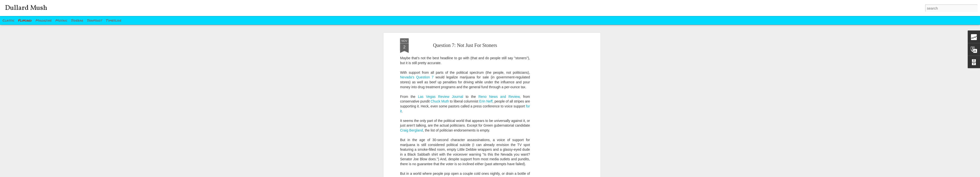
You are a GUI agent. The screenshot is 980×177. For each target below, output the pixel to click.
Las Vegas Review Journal (441, 94)
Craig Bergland (411, 128)
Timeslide (114, 20)
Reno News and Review (499, 94)
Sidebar (77, 20)
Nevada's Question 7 (417, 75)
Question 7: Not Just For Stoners (465, 43)
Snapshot (95, 20)
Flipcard (25, 20)
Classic (8, 20)
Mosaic (61, 20)
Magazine (44, 20)
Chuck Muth (440, 99)
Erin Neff (486, 99)
